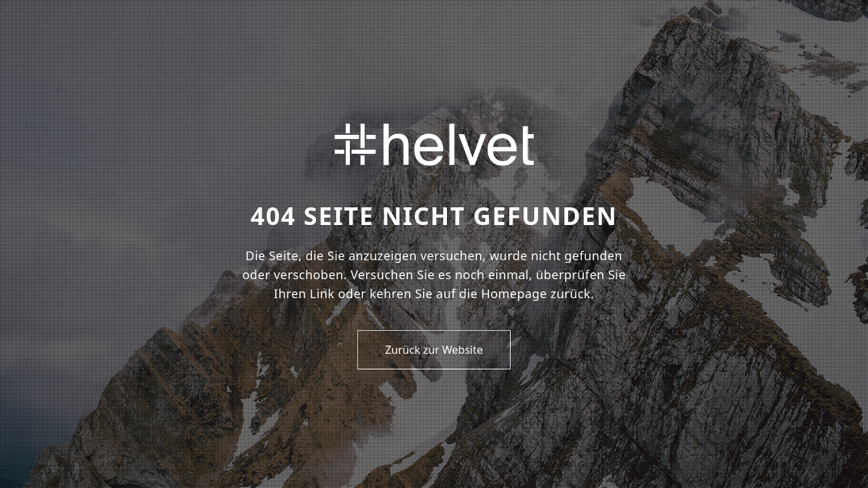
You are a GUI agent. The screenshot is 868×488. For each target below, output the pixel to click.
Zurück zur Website (434, 350)
